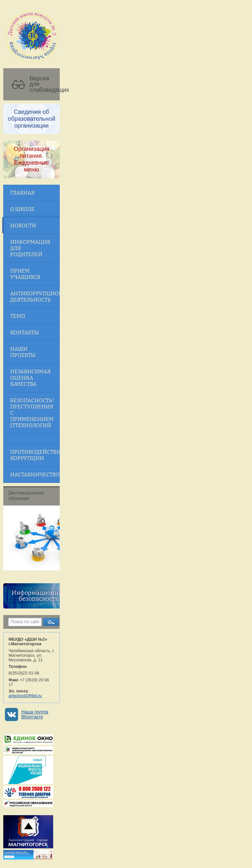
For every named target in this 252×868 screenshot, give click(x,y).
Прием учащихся (25, 274)
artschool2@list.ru (25, 696)
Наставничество (35, 475)
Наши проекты (23, 352)
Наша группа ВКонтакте (35, 714)
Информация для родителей (30, 248)
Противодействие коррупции (35, 455)
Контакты (24, 332)
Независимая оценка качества (30, 378)
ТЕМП (18, 316)
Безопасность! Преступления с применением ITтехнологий (32, 413)
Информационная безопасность (38, 596)
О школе (22, 209)
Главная (22, 193)
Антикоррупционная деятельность (35, 297)
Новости (23, 226)
